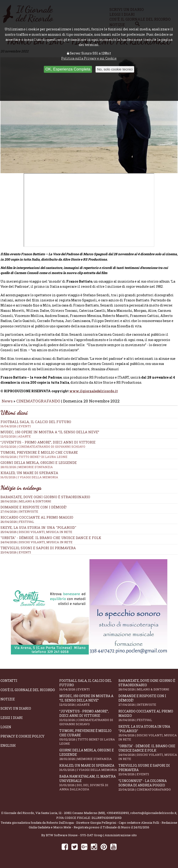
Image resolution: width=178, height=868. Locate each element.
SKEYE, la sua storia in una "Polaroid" (38, 531)
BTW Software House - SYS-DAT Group (74, 838)
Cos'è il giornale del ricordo (28, 693)
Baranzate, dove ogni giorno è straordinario (45, 500)
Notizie (8, 702)
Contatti (9, 684)
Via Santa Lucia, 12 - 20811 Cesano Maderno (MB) (70, 816)
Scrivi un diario (16, 712)
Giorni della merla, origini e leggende (89, 758)
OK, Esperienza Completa (68, 69)
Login (6, 730)
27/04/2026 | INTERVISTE (19, 515)
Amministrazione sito (121, 838)
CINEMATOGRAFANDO (39, 404)
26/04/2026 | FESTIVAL (17, 525)
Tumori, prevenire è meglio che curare (89, 740)
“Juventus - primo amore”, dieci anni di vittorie (89, 447)
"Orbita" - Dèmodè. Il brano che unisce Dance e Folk (51, 541)
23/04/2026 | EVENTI (16, 555)
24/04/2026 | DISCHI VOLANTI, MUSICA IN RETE (37, 545)
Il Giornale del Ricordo (18, 816)
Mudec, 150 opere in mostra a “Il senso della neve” (89, 437)
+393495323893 (118, 816)
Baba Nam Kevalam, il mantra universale (89, 786)
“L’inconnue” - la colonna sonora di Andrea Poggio (148, 788)
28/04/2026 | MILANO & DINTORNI (26, 504)
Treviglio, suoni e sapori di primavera (38, 551)
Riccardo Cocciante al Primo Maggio (37, 520)
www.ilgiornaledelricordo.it (94, 394)
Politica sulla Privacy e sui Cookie (89, 58)
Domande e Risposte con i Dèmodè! (33, 510)
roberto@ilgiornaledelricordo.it (153, 816)
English (8, 749)
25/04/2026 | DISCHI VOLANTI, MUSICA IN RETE (36, 535)
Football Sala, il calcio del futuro (89, 688)
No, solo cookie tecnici (115, 69)
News (7, 404)
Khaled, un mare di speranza (89, 771)
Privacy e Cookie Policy (22, 739)
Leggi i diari (12, 721)
